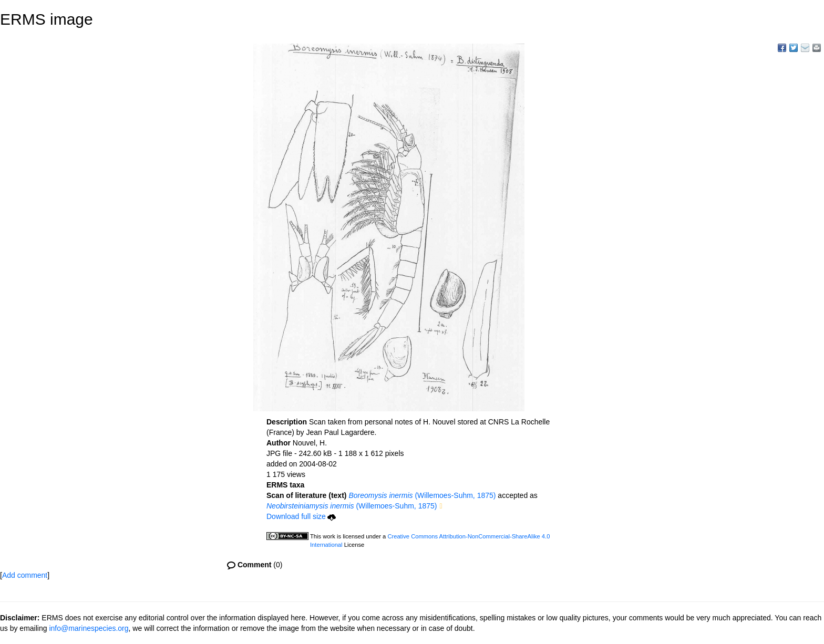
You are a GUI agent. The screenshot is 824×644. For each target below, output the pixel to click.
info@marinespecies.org (89, 628)
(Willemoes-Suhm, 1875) (422, 495)
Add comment (25, 575)
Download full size (301, 516)
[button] (441, 506)
